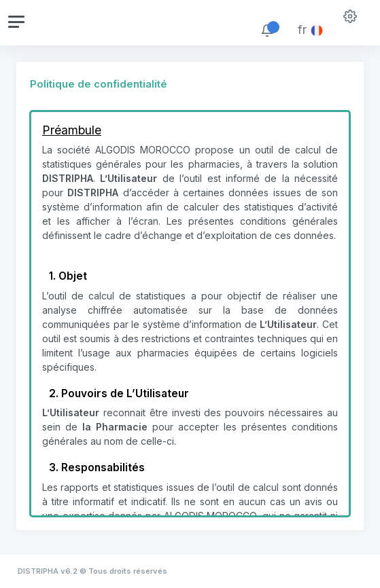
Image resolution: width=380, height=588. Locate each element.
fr (311, 30)
